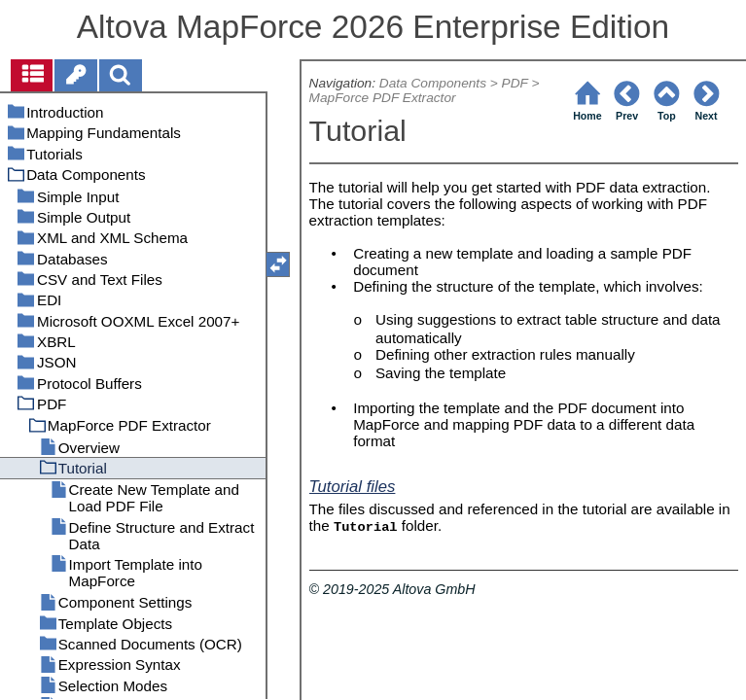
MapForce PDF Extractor (383, 98)
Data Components (433, 83)
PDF (515, 83)
